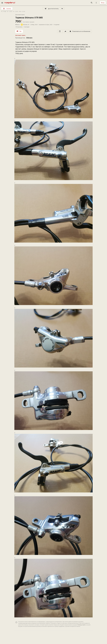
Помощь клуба (81, 625)
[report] (80, 31)
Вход (103, 3)
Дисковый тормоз (20, 15)
